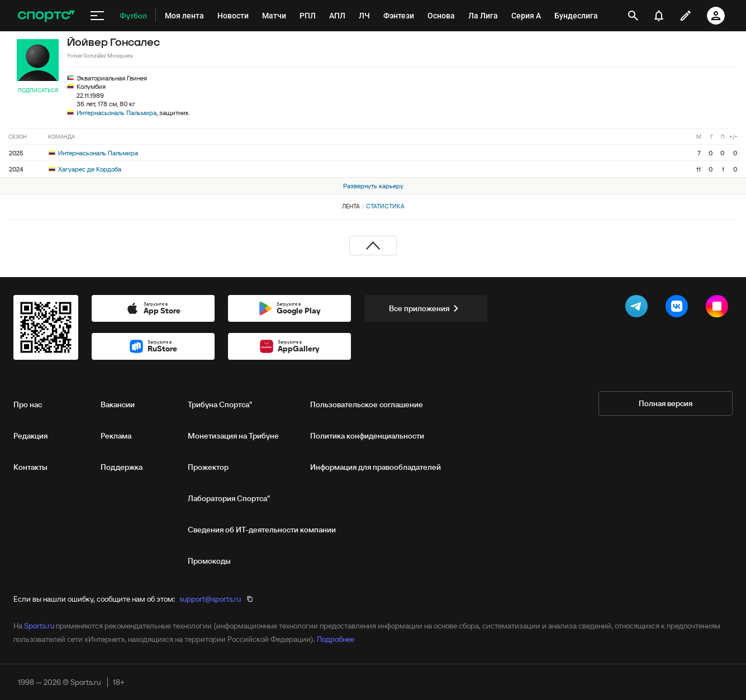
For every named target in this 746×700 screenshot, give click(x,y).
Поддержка (122, 467)
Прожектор (208, 467)
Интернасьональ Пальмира (117, 113)
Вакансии (118, 404)
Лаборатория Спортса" (229, 498)
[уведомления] (659, 16)
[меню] (97, 16)
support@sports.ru (210, 599)
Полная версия (666, 403)
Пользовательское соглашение (367, 404)
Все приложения (426, 308)
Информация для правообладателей (376, 467)
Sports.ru (39, 626)
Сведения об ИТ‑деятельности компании (262, 530)
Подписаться (38, 90)
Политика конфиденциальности (367, 436)
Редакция (30, 436)
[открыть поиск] (633, 16)
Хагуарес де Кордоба (85, 169)
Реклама (116, 436)
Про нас (28, 404)
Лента (351, 206)
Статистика (385, 206)
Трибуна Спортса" (220, 404)
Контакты (30, 467)
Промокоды (209, 561)
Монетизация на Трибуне (233, 436)
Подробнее (336, 639)
